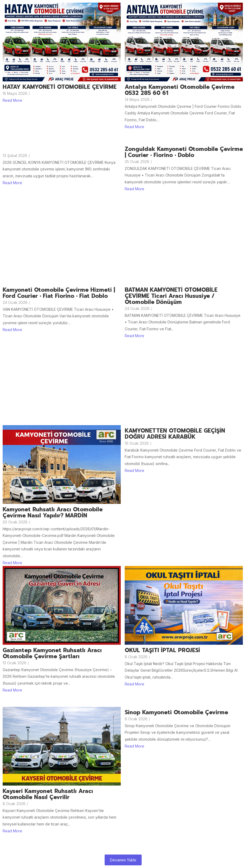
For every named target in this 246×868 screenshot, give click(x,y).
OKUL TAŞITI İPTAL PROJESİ (162, 650)
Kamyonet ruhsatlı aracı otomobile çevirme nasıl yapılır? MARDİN (53, 513)
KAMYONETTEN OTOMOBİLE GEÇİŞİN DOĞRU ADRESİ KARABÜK (175, 434)
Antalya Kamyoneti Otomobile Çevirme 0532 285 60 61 (180, 90)
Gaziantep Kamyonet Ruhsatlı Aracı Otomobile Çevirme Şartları (52, 653)
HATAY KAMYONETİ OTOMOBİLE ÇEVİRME (60, 87)
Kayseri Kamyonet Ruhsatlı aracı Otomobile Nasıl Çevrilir (48, 794)
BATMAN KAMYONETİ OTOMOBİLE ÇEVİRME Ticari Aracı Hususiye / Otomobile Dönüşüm (171, 296)
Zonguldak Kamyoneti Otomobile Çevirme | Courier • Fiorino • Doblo (184, 152)
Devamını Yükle (123, 860)
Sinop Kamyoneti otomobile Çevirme (176, 712)
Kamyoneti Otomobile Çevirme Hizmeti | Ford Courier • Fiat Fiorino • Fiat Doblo (59, 293)
